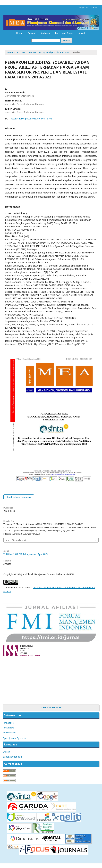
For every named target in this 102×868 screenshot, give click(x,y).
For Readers (9, 723)
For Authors (8, 728)
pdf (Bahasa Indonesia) (20, 497)
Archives (45, 33)
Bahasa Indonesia (12, 757)
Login (94, 8)
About (82, 33)
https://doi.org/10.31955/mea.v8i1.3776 (31, 119)
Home (19, 33)
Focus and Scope (64, 33)
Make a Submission (51, 708)
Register (84, 8)
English (6, 752)
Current (32, 33)
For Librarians (9, 733)
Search (66, 40)
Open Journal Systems (14, 738)
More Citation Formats (16, 540)
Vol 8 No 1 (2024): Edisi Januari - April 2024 (49, 52)
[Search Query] (46, 41)
